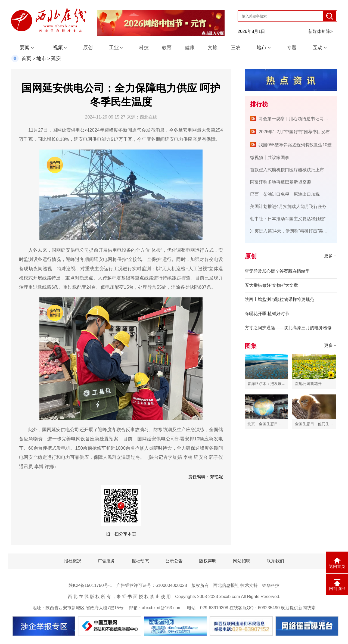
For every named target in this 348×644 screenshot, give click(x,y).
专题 (292, 48)
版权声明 (208, 561)
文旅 (213, 48)
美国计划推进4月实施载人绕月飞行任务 (288, 206)
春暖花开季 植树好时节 (267, 314)
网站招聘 (242, 561)
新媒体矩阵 (321, 31)
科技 (144, 48)
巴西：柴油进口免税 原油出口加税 (285, 194)
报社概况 (73, 561)
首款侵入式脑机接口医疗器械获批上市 (287, 170)
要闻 (25, 48)
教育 (167, 48)
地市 (262, 48)
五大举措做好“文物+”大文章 (271, 285)
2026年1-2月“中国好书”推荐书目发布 (294, 132)
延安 (56, 58)
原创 (88, 48)
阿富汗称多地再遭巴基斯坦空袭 (281, 182)
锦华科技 (271, 585)
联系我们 (275, 561)
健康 (190, 48)
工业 (114, 48)
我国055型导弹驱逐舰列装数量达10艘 (295, 145)
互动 (318, 48)
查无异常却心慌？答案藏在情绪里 (277, 271)
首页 (26, 58)
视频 (58, 48)
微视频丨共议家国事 (270, 158)
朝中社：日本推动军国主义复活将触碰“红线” (293, 219)
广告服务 (106, 561)
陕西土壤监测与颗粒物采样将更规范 (279, 299)
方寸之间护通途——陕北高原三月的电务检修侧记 (291, 328)
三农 (236, 48)
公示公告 (174, 561)
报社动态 (140, 561)
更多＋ (331, 256)
